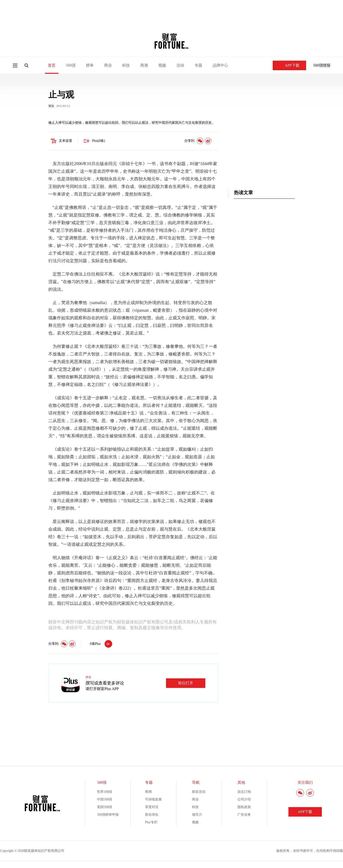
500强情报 (322, 65)
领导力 (197, 816)
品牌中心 (220, 65)
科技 (126, 65)
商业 (108, 65)
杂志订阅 (244, 793)
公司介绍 (244, 800)
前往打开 (186, 684)
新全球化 (152, 816)
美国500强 (104, 808)
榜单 (90, 65)
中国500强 (104, 800)
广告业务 (244, 816)
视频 (162, 65)
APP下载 (289, 65)
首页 (52, 65)
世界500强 (104, 793)
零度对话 (152, 808)
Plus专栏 (151, 823)
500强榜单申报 (108, 816)
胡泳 (51, 107)
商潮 (144, 65)
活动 (180, 65)
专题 (198, 65)
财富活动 (199, 793)
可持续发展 (153, 800)
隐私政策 (244, 808)
